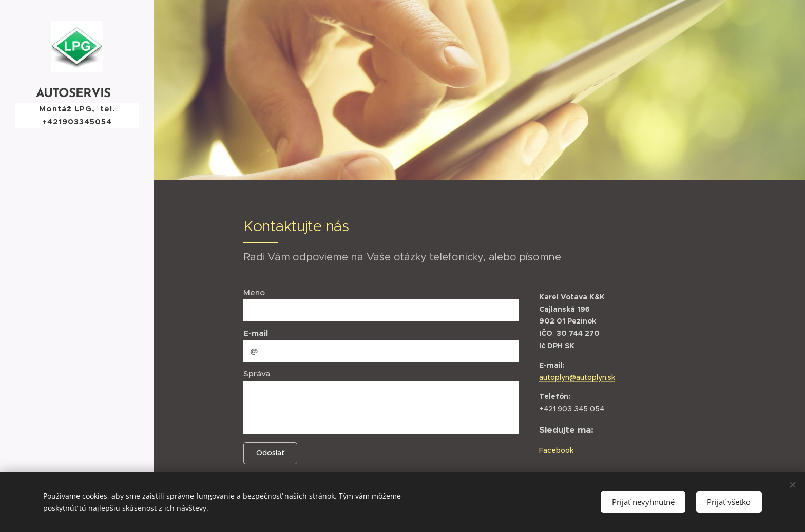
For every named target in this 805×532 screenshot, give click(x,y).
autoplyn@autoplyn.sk (577, 377)
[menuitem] (77, 261)
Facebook (556, 450)
